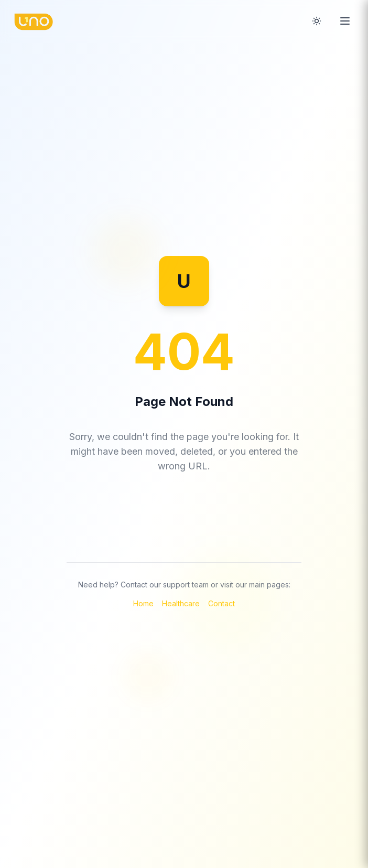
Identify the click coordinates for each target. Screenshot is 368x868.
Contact (221, 603)
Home (143, 603)
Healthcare (181, 603)
